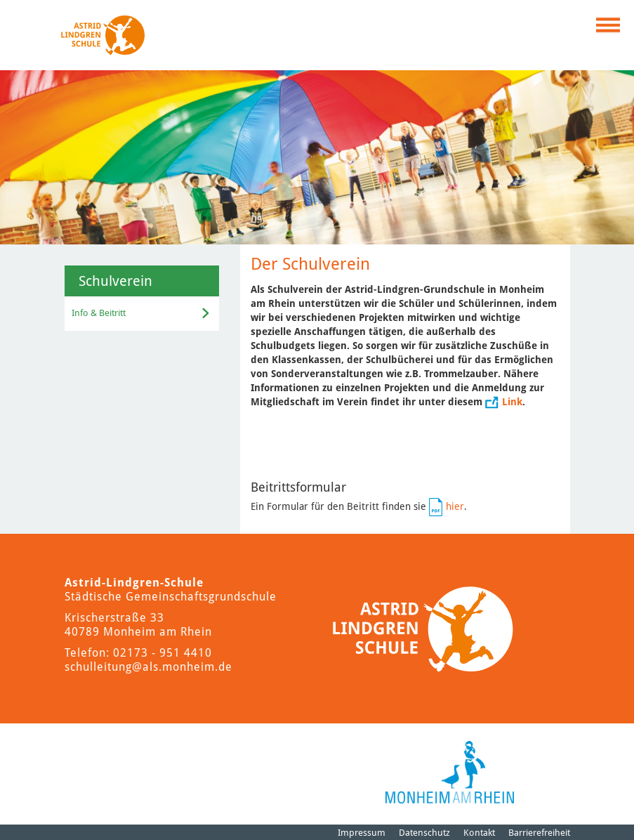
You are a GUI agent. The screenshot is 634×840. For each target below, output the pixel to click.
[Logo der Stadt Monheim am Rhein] (450, 772)
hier (455, 506)
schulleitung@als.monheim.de (148, 667)
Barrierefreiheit (539, 833)
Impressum (362, 833)
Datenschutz (424, 833)
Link (512, 402)
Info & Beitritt (99, 313)
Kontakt (479, 833)
